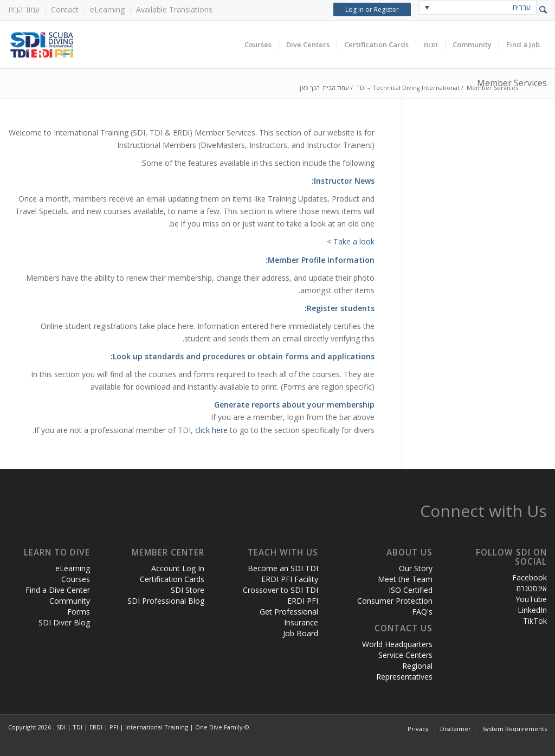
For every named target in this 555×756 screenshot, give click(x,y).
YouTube (531, 599)
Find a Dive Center (58, 590)
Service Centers (405, 655)
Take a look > (351, 241)
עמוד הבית (24, 9)
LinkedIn (532, 610)
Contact (65, 9)
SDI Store (188, 590)
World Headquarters (397, 644)
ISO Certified (411, 590)
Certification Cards (172, 579)
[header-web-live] (130, 44)
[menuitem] (27, 10)
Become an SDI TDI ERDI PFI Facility (283, 574)
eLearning (107, 9)
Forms (79, 612)
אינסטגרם (532, 588)
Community (70, 601)
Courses (76, 579)
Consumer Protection (395, 601)
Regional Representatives (404, 671)
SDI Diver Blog (64, 622)
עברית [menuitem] (521, 7)
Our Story (416, 568)
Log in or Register (372, 9)
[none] (478, 7)
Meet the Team (405, 579)
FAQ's (422, 612)
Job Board (301, 633)
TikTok (535, 621)
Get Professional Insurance (289, 617)
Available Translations (174, 9)
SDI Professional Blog (166, 601)
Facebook (530, 577)
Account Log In (178, 568)
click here (211, 430)
